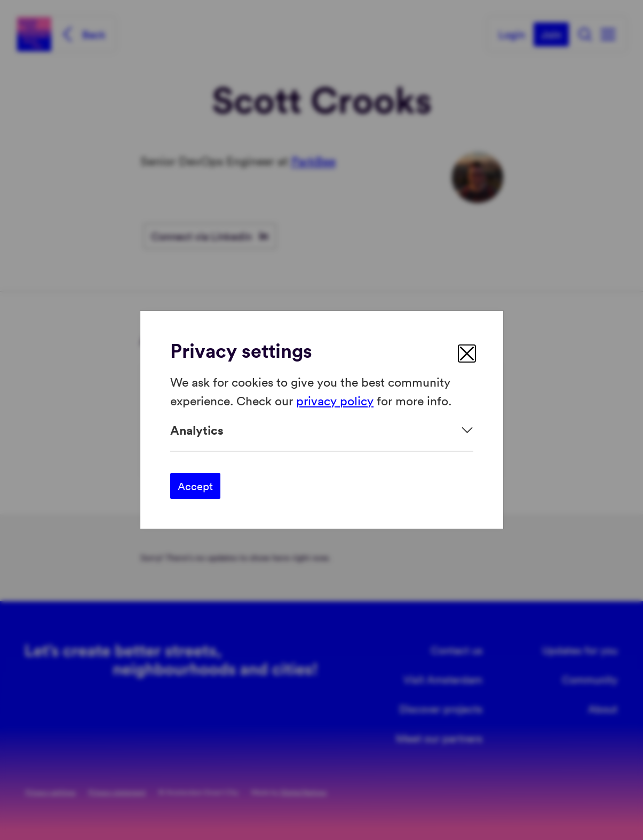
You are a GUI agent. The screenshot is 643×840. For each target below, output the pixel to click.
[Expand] (322, 430)
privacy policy (335, 400)
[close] (467, 354)
